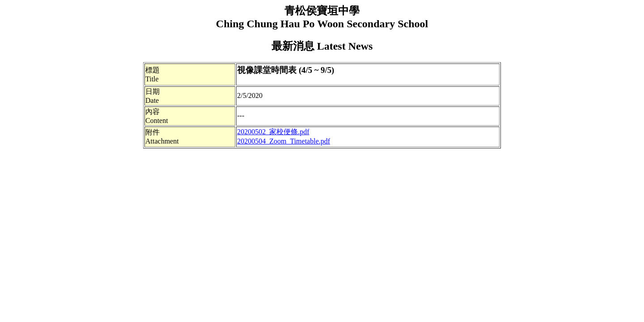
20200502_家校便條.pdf (273, 132)
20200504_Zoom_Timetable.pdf (284, 141)
